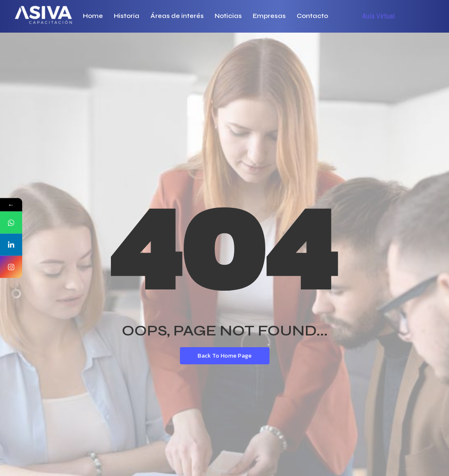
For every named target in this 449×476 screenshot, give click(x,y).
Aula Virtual (378, 16)
